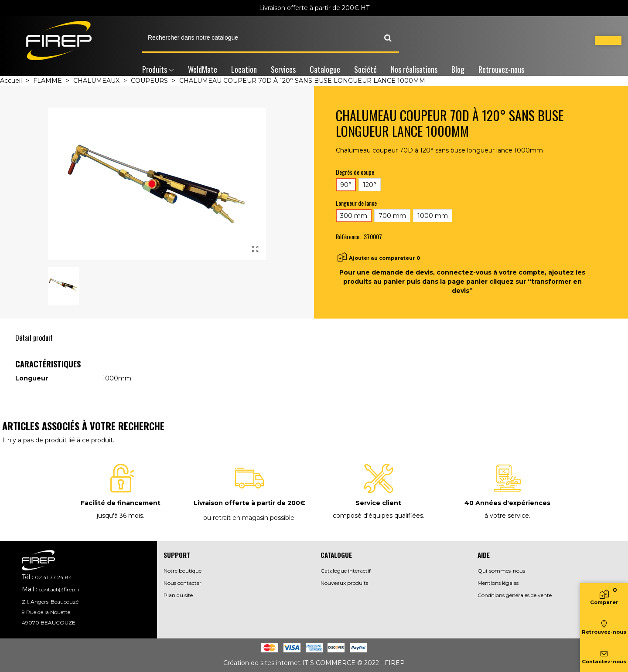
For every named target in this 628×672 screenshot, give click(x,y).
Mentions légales (498, 583)
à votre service (507, 516)
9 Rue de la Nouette (46, 612)
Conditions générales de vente (515, 595)
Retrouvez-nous (501, 69)
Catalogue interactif (346, 571)
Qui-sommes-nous (501, 571)
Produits (155, 69)
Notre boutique (183, 571)
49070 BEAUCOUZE (49, 623)
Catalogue (325, 69)
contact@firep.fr (60, 589)
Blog (458, 69)
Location (244, 69)
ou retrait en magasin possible (249, 518)
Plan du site (178, 595)
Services (283, 69)
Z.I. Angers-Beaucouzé (50, 602)
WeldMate (203, 69)
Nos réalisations (414, 69)
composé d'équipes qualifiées (378, 516)
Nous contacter (183, 583)
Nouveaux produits (344, 583)
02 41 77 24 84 (53, 577)
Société (365, 69)
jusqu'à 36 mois (120, 516)
